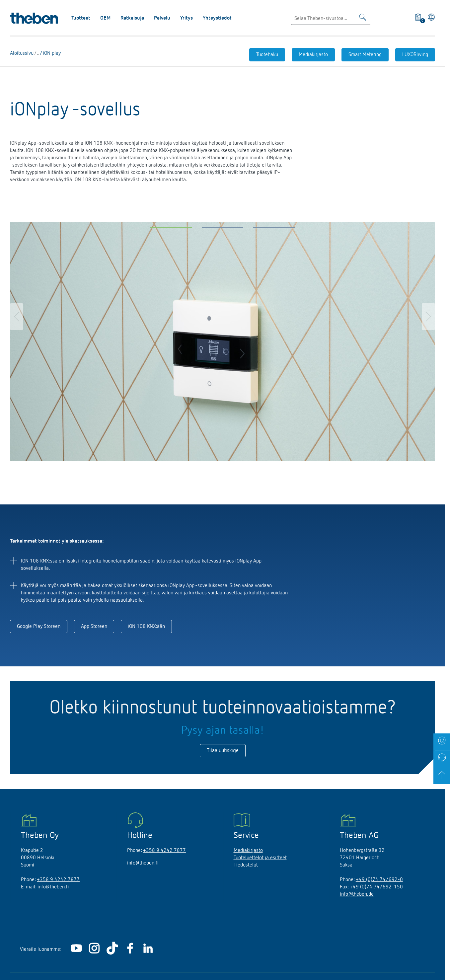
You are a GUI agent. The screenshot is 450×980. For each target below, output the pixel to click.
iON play (51, 53)
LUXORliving (415, 55)
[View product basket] (418, 18)
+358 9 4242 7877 (58, 880)
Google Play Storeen (39, 627)
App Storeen (94, 627)
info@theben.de (357, 894)
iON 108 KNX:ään (146, 627)
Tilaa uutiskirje (223, 751)
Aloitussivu (22, 53)
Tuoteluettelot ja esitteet (260, 858)
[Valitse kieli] (430, 18)
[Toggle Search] (363, 18)
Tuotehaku (267, 55)
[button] (171, 229)
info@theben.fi (53, 887)
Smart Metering (365, 55)
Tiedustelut (246, 865)
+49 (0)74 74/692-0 (379, 880)
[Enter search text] (331, 18)
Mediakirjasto (313, 55)
